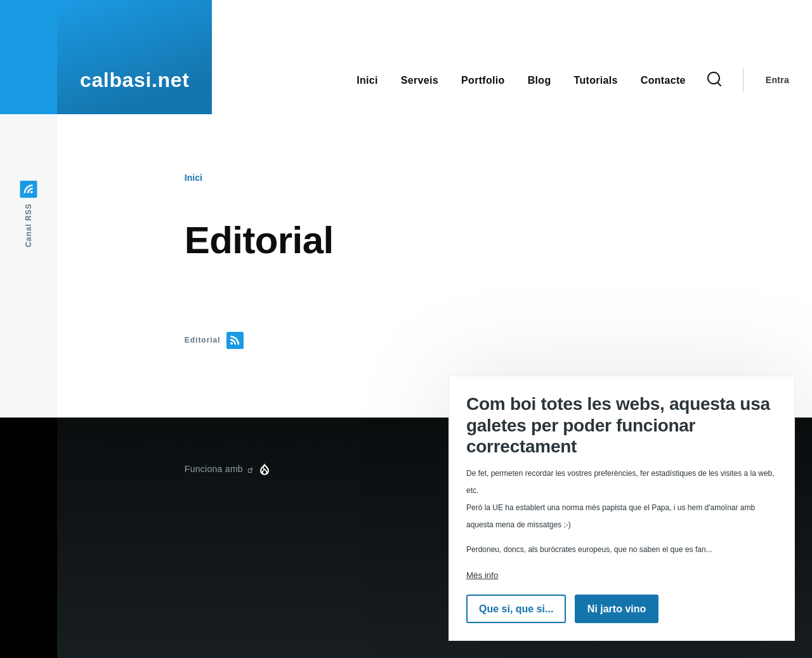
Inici (193, 178)
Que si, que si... (516, 609)
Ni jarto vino (617, 609)
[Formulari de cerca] (714, 80)
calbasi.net (134, 80)
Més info (482, 575)
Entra (777, 80)
